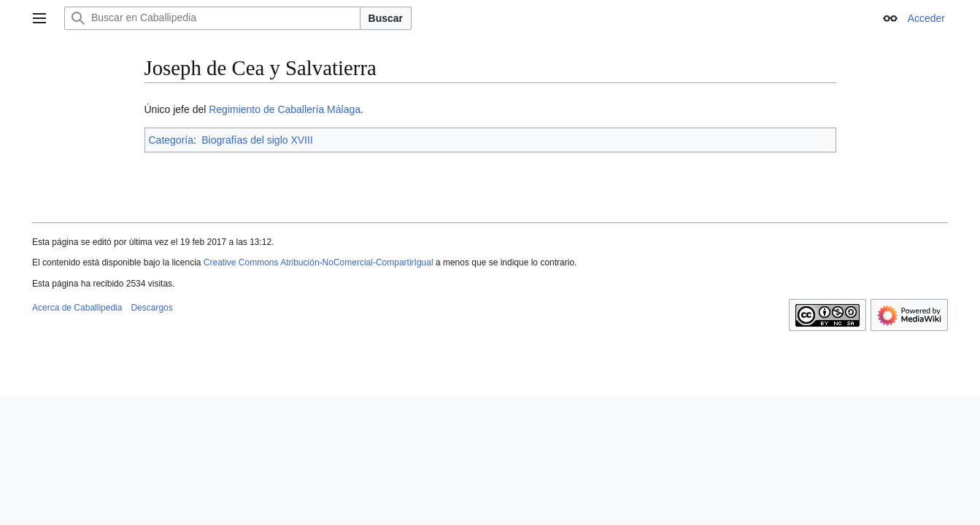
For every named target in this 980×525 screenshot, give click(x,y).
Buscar (386, 18)
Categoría (171, 140)
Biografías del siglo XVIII (257, 140)
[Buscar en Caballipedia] (212, 18)
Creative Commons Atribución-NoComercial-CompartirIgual (319, 262)
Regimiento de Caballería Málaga (285, 109)
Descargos (151, 308)
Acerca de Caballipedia (77, 308)
